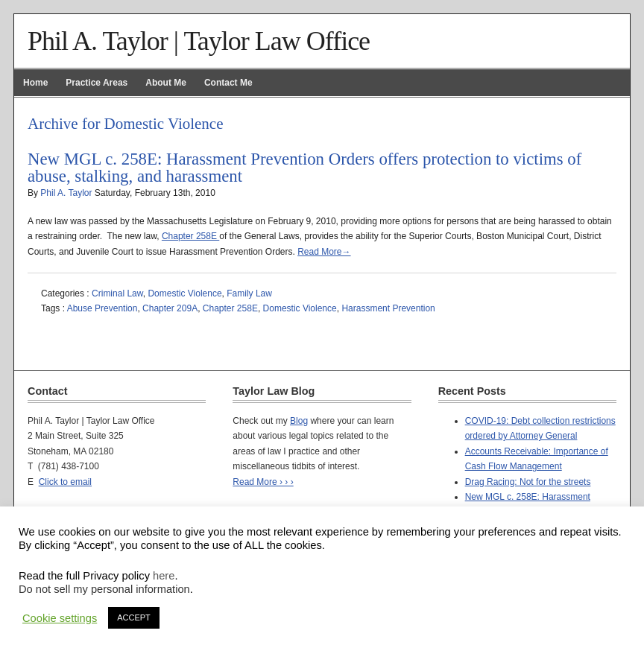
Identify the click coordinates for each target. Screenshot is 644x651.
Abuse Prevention (102, 308)
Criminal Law (117, 293)
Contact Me (228, 83)
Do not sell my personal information (104, 589)
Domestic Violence (184, 293)
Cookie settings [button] (60, 618)
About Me (166, 83)
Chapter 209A (170, 308)
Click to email (65, 482)
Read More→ (324, 252)
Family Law (249, 293)
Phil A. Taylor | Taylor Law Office (199, 41)
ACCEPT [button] (134, 617)
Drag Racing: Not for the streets (528, 482)
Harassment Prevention (388, 308)
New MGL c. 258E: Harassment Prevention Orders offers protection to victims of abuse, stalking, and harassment (304, 168)
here (164, 576)
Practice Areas (97, 83)
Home (35, 83)
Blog (299, 421)
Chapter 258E (190, 236)
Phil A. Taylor (66, 193)
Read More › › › (263, 482)
